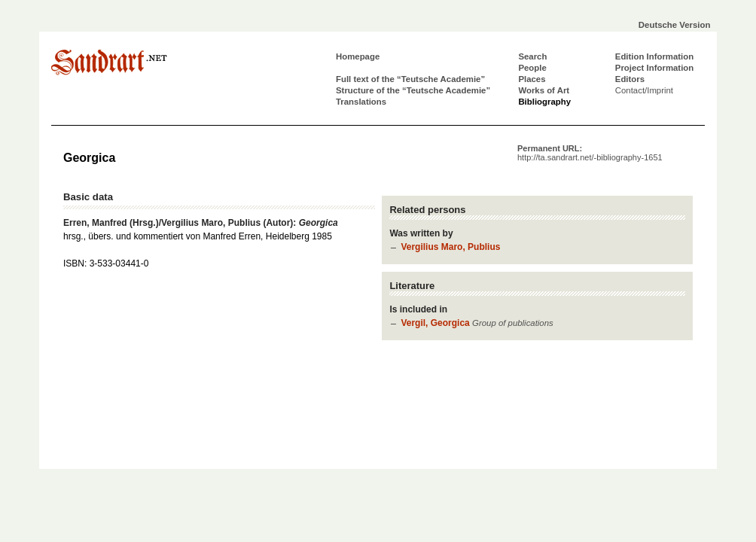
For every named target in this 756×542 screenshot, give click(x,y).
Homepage (358, 56)
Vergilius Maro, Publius (450, 247)
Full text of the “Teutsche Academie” (410, 79)
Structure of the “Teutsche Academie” (413, 90)
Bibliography (544, 102)
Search (532, 56)
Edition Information (654, 56)
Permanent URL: (590, 153)
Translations (361, 102)
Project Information (654, 68)
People (532, 68)
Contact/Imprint (644, 90)
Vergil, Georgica (435, 323)
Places (532, 79)
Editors (630, 79)
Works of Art (544, 90)
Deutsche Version (675, 25)
